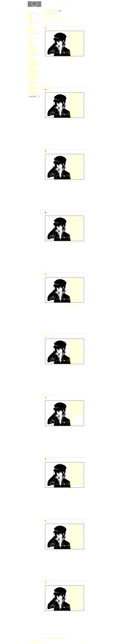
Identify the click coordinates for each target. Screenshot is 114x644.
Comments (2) (70, 366)
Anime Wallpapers (40, 642)
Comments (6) (70, 120)
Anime (29, 642)
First (48, 20)
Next (62, 20)
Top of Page (84, 642)
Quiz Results (31, 20)
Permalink (74, 58)
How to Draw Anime (34, 642)
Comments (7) (70, 58)
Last (65, 20)
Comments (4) (70, 181)
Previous (51, 20)
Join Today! (31, 12)
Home (30, 17)
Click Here (31, 30)
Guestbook (31, 19)
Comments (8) (70, 304)
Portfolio (31, 18)
